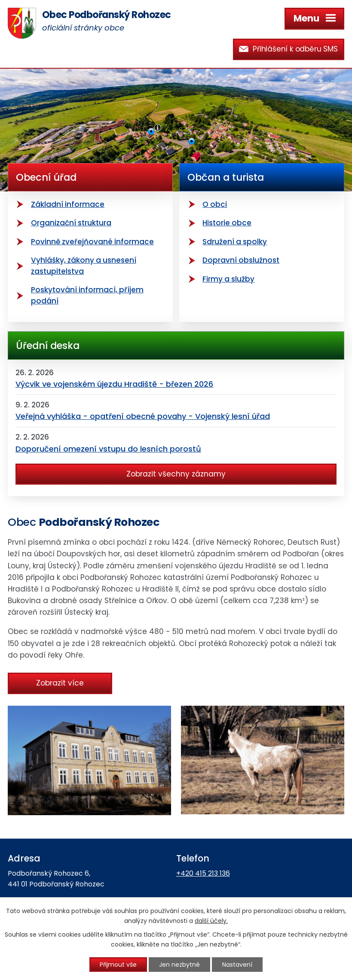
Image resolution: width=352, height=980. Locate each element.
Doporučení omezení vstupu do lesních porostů (108, 449)
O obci (215, 204)
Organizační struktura (71, 223)
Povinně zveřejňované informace (92, 242)
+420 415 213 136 (203, 873)
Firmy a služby (228, 279)
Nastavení (237, 965)
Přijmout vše (118, 965)
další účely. (211, 921)
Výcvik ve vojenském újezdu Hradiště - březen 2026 (114, 384)
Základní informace (68, 204)
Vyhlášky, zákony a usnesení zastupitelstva (84, 266)
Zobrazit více (60, 683)
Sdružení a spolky (235, 242)
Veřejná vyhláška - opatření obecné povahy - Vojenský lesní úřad (143, 416)
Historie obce (227, 223)
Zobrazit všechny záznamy (176, 474)
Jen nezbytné (179, 965)
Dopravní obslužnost (241, 260)
